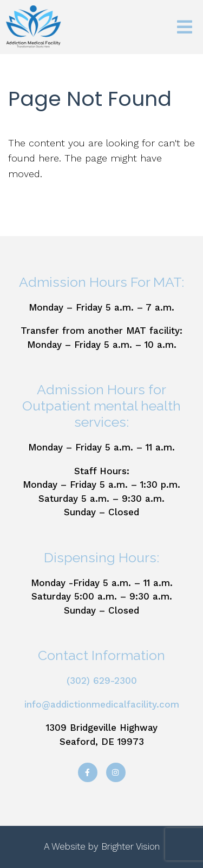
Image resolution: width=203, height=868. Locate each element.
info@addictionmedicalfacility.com (102, 704)
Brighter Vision (130, 846)
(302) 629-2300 (102, 681)
